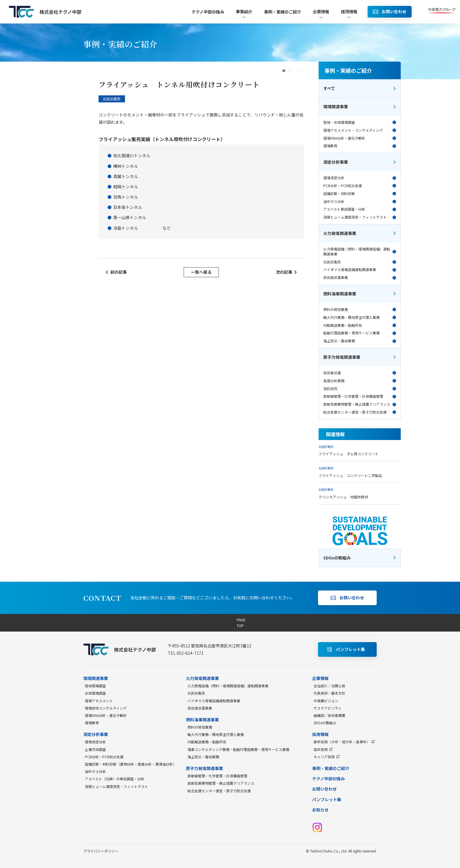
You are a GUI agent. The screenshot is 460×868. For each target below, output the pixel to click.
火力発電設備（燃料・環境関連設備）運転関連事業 (360, 252)
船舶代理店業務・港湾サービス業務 (360, 333)
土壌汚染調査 (95, 749)
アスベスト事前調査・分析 (360, 209)
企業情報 (321, 14)
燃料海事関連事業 (360, 294)
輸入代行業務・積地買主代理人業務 (360, 317)
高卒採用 (323, 749)
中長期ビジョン (326, 701)
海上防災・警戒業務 (360, 341)
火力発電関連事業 (360, 233)
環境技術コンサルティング (106, 708)
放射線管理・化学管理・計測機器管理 (360, 396)
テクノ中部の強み (208, 12)
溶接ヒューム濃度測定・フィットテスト (360, 217)
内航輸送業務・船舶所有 (360, 325)
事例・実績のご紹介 (283, 12)
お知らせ (320, 810)
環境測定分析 (360, 178)
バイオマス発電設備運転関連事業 (360, 270)
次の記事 (286, 272)
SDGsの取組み (325, 723)
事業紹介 (244, 14)
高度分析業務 (360, 381)
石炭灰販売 (360, 262)
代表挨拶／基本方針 (329, 693)
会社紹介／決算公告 (329, 686)
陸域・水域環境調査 (360, 122)
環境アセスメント (99, 701)
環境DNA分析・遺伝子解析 (360, 138)
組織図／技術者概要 (329, 715)
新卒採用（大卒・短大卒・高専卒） (344, 742)
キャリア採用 (327, 757)
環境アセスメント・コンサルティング (360, 130)
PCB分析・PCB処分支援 (360, 186)
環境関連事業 (360, 106)
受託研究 (360, 389)
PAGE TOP (230, 622)
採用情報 (349, 14)
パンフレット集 (327, 799)
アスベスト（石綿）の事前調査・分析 (115, 779)
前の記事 (116, 272)
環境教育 (360, 146)
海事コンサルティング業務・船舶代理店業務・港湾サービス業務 (238, 749)
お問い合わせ (324, 789)
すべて (360, 88)
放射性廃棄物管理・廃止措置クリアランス (360, 404)
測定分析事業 (360, 162)
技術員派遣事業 (360, 278)
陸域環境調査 (95, 686)
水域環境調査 (95, 693)
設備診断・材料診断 (360, 194)
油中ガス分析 (360, 202)
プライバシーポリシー (101, 851)
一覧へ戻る (201, 272)
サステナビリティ (328, 708)
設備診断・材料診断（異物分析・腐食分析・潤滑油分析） (131, 764)
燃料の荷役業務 (360, 309)
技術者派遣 (360, 373)
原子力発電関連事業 (360, 357)
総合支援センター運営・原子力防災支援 (360, 412)
